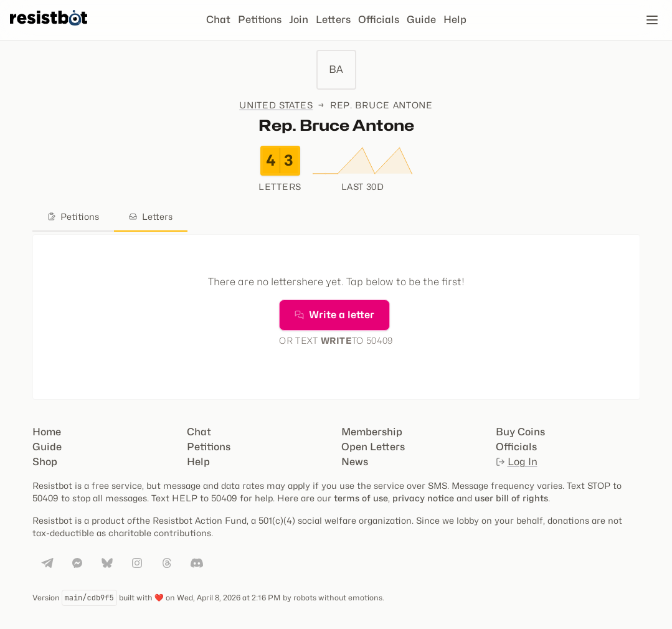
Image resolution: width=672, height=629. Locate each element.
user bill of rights (511, 498)
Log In (517, 462)
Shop (45, 462)
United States (276, 105)
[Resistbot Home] (49, 30)
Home (47, 432)
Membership (372, 432)
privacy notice (423, 498)
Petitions (260, 20)
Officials (379, 20)
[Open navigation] (652, 20)
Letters (333, 20)
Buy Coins (520, 432)
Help (455, 20)
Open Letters (373, 447)
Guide (421, 20)
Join (299, 20)
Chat (218, 20)
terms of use (361, 498)
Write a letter (334, 315)
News (355, 462)
